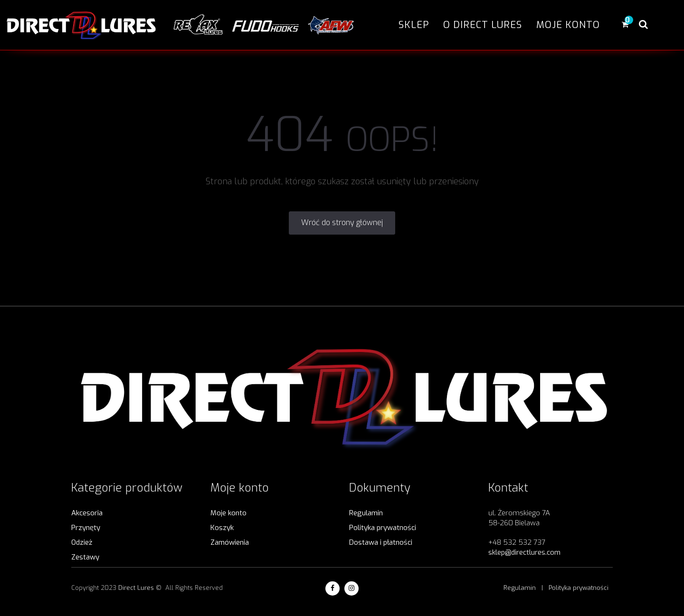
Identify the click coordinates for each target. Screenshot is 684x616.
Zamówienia (230, 542)
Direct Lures (136, 588)
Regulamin (366, 513)
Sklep (414, 25)
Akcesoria (87, 513)
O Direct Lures (483, 25)
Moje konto (568, 25)
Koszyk (222, 528)
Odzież (82, 542)
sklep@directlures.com (524, 552)
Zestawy (85, 557)
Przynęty (86, 528)
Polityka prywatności (383, 528)
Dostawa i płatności (381, 542)
